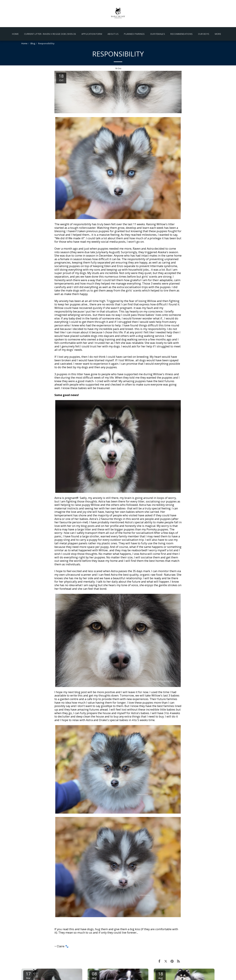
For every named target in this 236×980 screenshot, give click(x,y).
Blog (33, 43)
